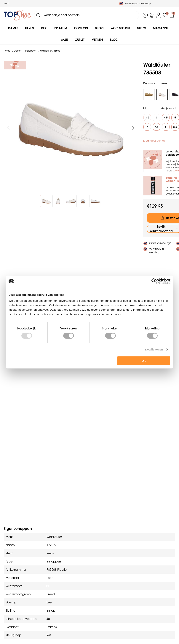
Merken (97, 40)
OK (144, 361)
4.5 (166, 118)
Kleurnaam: (151, 83)
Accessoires (120, 28)
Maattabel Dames (154, 141)
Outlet (80, 40)
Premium (61, 28)
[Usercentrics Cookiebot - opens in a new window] (154, 281)
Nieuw (141, 28)
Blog (114, 40)
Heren (30, 28)
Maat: (147, 108)
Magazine (161, 28)
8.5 (175, 127)
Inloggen (159, 15)
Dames (13, 28)
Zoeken (38, 15)
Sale (64, 40)
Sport (100, 28)
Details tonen (154, 349)
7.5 (156, 127)
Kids (44, 28)
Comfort (81, 28)
